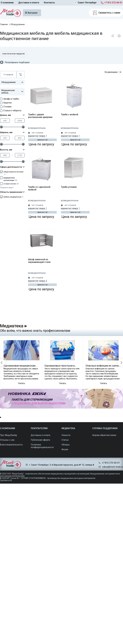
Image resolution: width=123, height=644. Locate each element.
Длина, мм (12, 115)
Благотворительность (11, 445)
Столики (7, 107)
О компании (7, 3)
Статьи (65, 440)
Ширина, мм (12, 132)
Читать (21, 383)
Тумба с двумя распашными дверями (40, 116)
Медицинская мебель (12, 92)
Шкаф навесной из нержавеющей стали (39, 261)
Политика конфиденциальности (42, 446)
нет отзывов (37, 133)
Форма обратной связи (104, 435)
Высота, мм (12, 150)
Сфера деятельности (12, 167)
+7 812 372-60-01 (113, 3)
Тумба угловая (69, 187)
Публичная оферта (40, 440)
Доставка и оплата (29, 3)
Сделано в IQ (6, 480)
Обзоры (66, 445)
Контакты (49, 3)
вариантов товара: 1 (38, 136)
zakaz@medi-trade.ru (113, 467)
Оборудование (18, 24)
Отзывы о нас (7, 440)
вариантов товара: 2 (38, 281)
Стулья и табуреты (12, 111)
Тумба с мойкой (70, 114)
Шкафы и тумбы (11, 99)
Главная (4, 24)
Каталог (31, 13)
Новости (66, 435)
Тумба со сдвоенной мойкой (39, 188)
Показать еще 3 (7, 188)
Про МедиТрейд (8, 435)
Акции (65, 449)
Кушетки (7, 103)
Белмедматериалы (37, 128)
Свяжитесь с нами (106, 13)
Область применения (12, 192)
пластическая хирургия (13, 54)
